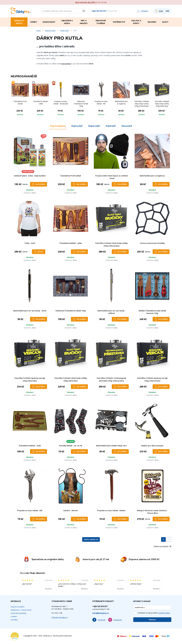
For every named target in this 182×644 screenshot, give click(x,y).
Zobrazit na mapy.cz (60, 617)
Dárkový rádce (50, 31)
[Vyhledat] (84, 11)
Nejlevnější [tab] (94, 126)
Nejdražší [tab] (111, 126)
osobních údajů (164, 613)
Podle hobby (64, 31)
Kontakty (14, 620)
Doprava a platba (18, 607)
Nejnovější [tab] (77, 126)
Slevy (165, 22)
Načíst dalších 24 (91, 540)
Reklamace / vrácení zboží (21, 610)
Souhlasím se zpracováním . (154, 613)
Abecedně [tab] (127, 126)
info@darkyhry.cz (101, 613)
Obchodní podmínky (19, 613)
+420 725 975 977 (99, 11)
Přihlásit (152, 620)
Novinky (152, 22)
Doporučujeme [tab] (58, 126)
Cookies (14, 616)
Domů (39, 31)
